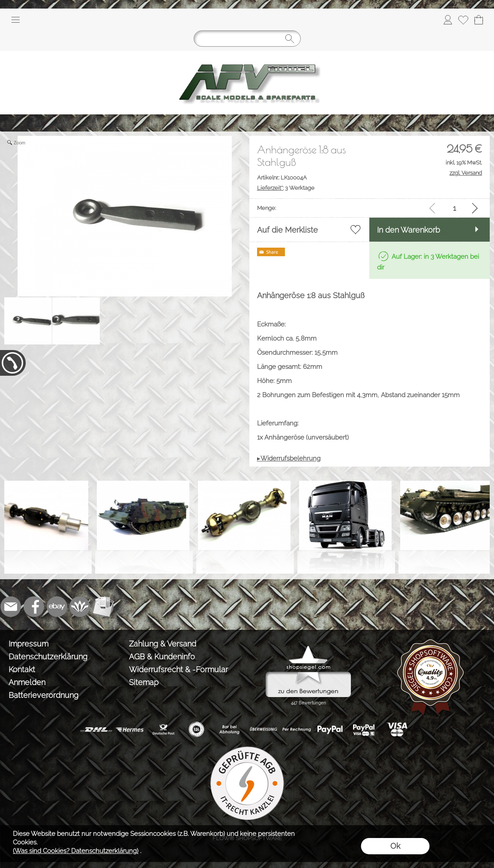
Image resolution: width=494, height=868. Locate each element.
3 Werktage (286, 188)
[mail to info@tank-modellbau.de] (11, 607)
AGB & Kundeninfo (162, 657)
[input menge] (454, 208)
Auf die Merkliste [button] (287, 230)
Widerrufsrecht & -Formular (178, 669)
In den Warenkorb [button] (409, 230)
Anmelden (27, 682)
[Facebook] (34, 607)
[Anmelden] (448, 20)
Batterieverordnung (43, 695)
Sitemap (144, 682)
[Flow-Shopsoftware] (80, 607)
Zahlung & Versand (163, 644)
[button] (15, 20)
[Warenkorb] (479, 20)
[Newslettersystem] (103, 607)
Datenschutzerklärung (48, 657)
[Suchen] (247, 39)
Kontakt (22, 669)
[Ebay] (57, 607)
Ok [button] (395, 846)
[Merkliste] (463, 20)
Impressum (28, 644)
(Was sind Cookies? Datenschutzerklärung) (76, 851)
